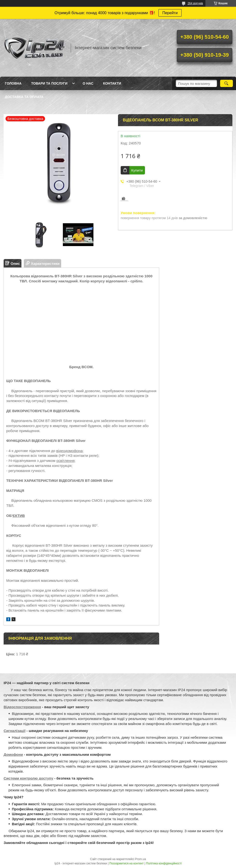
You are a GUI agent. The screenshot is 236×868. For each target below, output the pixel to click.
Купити (137, 170)
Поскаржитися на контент (126, 863)
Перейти (170, 13)
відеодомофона (69, 451)
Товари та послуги (49, 83)
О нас (88, 83)
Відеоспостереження (22, 707)
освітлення (65, 461)
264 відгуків (195, 3)
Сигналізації (15, 731)
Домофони (13, 754)
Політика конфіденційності (164, 863)
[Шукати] (226, 83)
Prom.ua (141, 859)
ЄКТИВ (19, 516)
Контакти (112, 83)
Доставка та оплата (24, 97)
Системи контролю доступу (28, 778)
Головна (13, 83)
